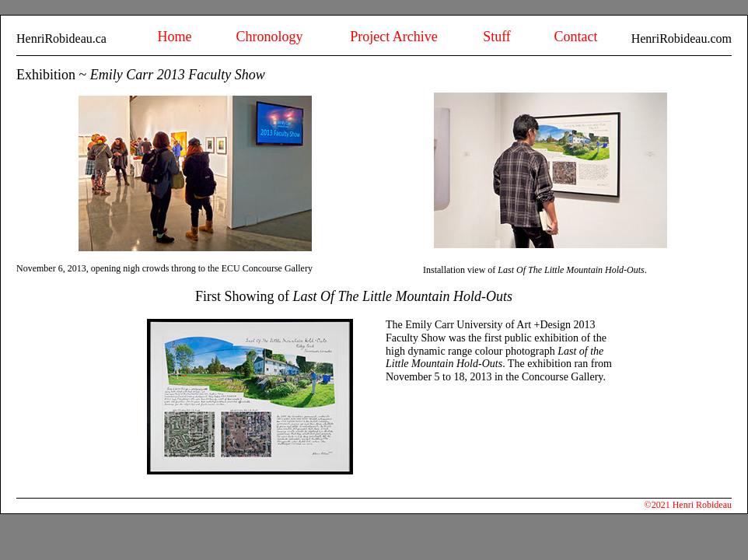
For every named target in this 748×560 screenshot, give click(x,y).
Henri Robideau (702, 505)
